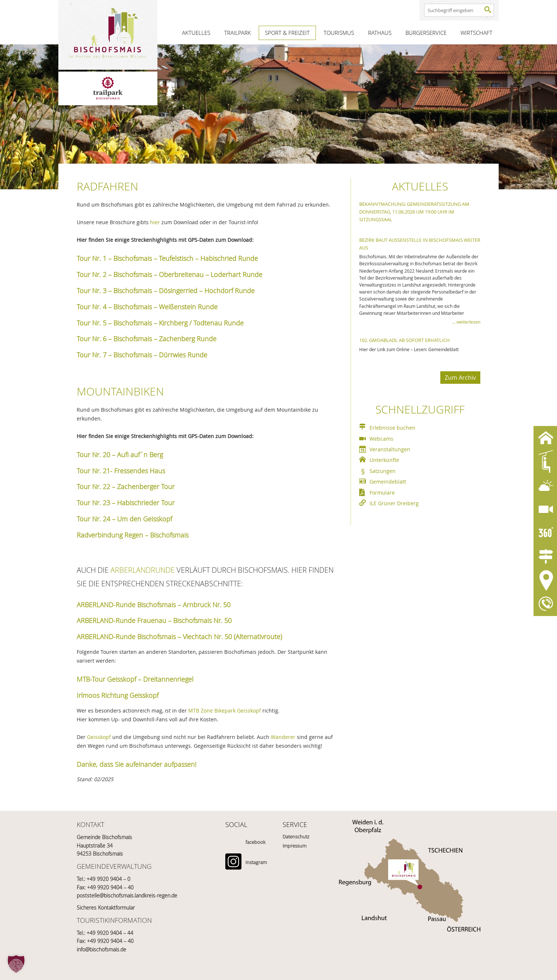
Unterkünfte (384, 460)
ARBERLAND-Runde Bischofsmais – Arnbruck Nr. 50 (154, 605)
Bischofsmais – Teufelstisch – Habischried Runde (186, 258)
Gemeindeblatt (388, 482)
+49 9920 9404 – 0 (108, 879)
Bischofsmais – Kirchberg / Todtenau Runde (179, 323)
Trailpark (238, 33)
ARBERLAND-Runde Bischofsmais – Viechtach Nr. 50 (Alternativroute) (179, 637)
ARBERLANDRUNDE (143, 570)
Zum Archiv (460, 378)
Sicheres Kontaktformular (106, 908)
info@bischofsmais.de (101, 949)
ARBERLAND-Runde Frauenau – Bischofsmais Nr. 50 (154, 620)
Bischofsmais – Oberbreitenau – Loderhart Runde (188, 274)
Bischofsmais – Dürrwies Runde (160, 355)
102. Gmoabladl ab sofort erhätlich (405, 340)
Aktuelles (196, 33)
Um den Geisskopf (145, 519)
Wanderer (283, 737)
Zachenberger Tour (146, 487)
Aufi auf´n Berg (140, 455)
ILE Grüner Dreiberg (394, 503)
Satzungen (383, 471)
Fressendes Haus (140, 471)
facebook (255, 842)
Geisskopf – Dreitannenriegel (150, 679)
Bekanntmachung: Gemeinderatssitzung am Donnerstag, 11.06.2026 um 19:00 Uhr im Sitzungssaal (414, 212)
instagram (256, 862)
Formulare (382, 493)
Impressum (294, 846)
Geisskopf (99, 737)
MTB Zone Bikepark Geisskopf (225, 711)
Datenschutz (296, 837)
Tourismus (339, 33)
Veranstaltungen (390, 449)
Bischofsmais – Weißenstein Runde (165, 307)
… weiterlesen (466, 322)
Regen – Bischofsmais (156, 535)
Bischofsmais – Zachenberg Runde (165, 339)
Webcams (381, 439)
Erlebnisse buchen (392, 428)
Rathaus (380, 33)
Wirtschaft (476, 33)
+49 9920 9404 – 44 (110, 933)
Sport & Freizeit (287, 33)
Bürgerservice (426, 33)
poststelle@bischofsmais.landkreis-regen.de (127, 895)
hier (156, 222)
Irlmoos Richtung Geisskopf (118, 695)
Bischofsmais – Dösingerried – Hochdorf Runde (184, 291)
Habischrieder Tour (146, 503)
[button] (16, 964)
